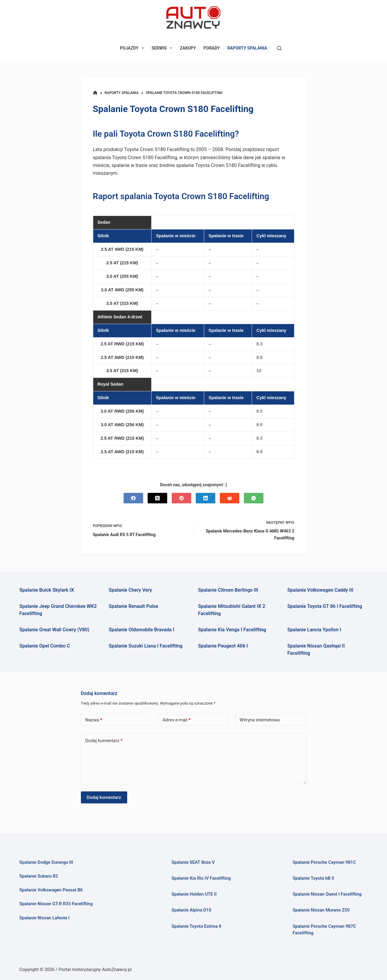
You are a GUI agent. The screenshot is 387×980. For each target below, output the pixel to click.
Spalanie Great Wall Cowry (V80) (54, 630)
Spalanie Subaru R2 (39, 876)
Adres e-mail (177, 720)
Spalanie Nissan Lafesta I (44, 918)
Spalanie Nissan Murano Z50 (321, 910)
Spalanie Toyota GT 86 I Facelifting (325, 606)
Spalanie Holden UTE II (194, 894)
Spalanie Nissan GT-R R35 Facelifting (56, 904)
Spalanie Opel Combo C (45, 646)
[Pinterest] (181, 498)
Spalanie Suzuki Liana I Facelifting (145, 646)
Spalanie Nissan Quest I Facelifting (327, 894)
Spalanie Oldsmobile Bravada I (141, 630)
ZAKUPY (188, 48)
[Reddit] (230, 498)
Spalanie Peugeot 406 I (223, 646)
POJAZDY (133, 48)
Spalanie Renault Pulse (133, 606)
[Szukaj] (279, 48)
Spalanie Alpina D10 (191, 910)
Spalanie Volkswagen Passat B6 (51, 890)
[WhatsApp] (254, 498)
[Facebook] (133, 498)
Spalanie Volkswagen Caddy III (321, 590)
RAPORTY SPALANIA (247, 48)
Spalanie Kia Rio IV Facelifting (201, 878)
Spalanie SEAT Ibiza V (193, 862)
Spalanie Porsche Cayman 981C (324, 862)
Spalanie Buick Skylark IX (47, 590)
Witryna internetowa (260, 720)
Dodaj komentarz (104, 741)
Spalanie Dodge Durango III (46, 862)
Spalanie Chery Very (130, 590)
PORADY (212, 48)
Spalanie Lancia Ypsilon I (314, 630)
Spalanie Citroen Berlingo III (228, 590)
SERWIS (163, 48)
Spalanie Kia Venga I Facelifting (232, 630)
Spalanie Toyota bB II (313, 878)
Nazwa (94, 720)
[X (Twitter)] (157, 498)
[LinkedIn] (206, 498)
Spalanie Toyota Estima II (196, 926)
